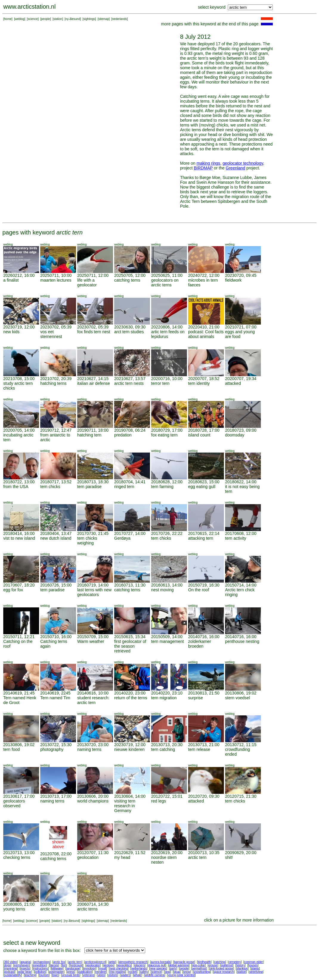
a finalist (11, 280)
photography (52, 749)
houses (253, 965)
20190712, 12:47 (56, 430)
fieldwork (233, 280)
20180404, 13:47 (56, 533)
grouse (213, 965)
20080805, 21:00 (19, 904)
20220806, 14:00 (167, 327)
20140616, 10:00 (93, 693)
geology (108, 965)
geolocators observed (14, 803)
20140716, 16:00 (204, 637)
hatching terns (53, 383)
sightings (89, 19)
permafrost (199, 969)
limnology (89, 969)
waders (126, 975)
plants (255, 969)
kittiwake (57, 969)
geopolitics (124, 965)
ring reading (117, 972)
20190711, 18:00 (93, 430)
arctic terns (87, 909)
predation (123, 435)
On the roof (199, 590)
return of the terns (131, 698)
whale (137, 975)
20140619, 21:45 (19, 693)
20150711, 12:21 (19, 637)
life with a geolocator (87, 283)
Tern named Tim (55, 698)
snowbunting (202, 972)
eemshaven (22, 965)
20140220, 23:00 (130, 693)
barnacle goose (184, 962)
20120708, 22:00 (56, 854)
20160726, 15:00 (56, 585)
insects (25, 969)
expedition (39, 965)
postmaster (56, 972)
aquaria (25, 962)
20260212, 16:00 (19, 275)
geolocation (88, 857)
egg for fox (13, 590)
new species (158, 969)
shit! (229, 857)
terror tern (160, 383)
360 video (11, 962)
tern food (11, 749)
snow (186, 972)
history (240, 965)
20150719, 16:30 (204, 585)
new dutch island (56, 538)
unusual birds (71, 975)
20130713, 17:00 (56, 796)
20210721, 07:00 (241, 327)
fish (64, 965)
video (101, 975)
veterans (89, 975)
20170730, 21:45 (93, 533)
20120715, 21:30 (241, 796)
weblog (20, 19)
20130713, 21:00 (204, 745)
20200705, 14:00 (19, 430)
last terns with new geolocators (94, 592)
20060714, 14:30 (93, 904)
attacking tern (201, 538)
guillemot (227, 965)
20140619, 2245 (55, 693)
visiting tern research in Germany (125, 806)
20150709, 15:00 (93, 637)
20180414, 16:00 (19, 533)
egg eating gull (202, 487)
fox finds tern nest (94, 332)
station (58, 19)
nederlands (119, 19)
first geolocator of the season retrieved (130, 646)
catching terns (127, 280)
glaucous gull (157, 965)
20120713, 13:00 (19, 853)
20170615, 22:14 (204, 533)
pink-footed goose (222, 969)
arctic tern (197, 857)
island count (199, 435)
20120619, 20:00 (167, 853)
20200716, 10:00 (167, 379)
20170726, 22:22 (167, 533)
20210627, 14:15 (93, 379)
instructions (41, 969)
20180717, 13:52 (56, 482)
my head (122, 857)
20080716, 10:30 (56, 904)
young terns (14, 909)
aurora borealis (161, 962)
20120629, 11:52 (130, 853)
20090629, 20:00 (241, 853)
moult (103, 969)
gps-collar (198, 965)
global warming (179, 965)
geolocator (93, 965)
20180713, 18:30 (93, 482)
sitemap (104, 19)
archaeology (42, 962)
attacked (233, 383)
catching (220, 962)
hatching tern (89, 435)
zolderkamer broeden (200, 644)
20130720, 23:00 (93, 745)
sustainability (13, 975)
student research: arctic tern (93, 700)
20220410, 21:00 (204, 327)
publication (85, 972)
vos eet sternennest (51, 334)
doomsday (235, 435)
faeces (54, 965)
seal (168, 972)
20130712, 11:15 (241, 745)
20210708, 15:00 (19, 379)
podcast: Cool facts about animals (206, 334)
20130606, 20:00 (93, 796)
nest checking (119, 969)
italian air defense (94, 383)
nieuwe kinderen (129, 749)
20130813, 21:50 (204, 693)
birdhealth (204, 962)
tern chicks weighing (87, 541)
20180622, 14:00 (241, 482)
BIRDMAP (203, 168)
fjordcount (76, 965)
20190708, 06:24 (130, 430)
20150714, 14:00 (241, 585)
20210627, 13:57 (130, 379)
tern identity (199, 383)
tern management (168, 641)
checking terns (17, 857)
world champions (93, 801)
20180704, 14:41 (130, 482)
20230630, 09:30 (130, 327)
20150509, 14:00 (167, 637)
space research (224, 972)
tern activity (236, 538)
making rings (208, 163)
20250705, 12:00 (130, 275)
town (55, 975)
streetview (256, 972)
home (8, 19)
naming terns (89, 749)
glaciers (140, 965)
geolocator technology (243, 163)
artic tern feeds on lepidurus (168, 334)
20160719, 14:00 (93, 585)
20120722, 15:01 (167, 796)
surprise (196, 698)
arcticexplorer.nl (95, 962)
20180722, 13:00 (19, 482)
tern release (199, 749)
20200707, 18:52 (204, 379)
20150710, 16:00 (56, 637)
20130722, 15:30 (56, 745)
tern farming (162, 487)
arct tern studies (129, 332)
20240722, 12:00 (204, 275)
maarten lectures (56, 280)
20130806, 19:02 (241, 693)
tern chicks (50, 487)
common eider (254, 962)
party (173, 969)
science (33, 19)
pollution (40, 972)
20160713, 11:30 (130, 585)
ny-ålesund (73, 19)
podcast (9, 972)
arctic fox (59, 962)
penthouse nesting (242, 641)
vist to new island (19, 538)
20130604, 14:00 (130, 796)
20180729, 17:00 (167, 430)
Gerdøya (122, 538)
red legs (159, 801)
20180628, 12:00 (167, 482)
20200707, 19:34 (241, 379)
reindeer (101, 972)
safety (144, 972)
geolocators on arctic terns (165, 283)
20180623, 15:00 (204, 482)
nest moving (162, 590)
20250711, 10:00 (56, 275)
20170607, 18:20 (19, 585)
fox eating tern (164, 435)
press (71, 972)
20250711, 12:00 (93, 275)
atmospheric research (133, 962)
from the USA (16, 487)
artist (112, 962)
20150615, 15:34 (130, 637)
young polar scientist (181, 975)
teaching (30, 975)
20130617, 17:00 (19, 796)
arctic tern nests (129, 383)
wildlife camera (154, 975)
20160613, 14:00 (167, 585)
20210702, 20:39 (56, 379)
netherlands (139, 969)
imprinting (11, 969)
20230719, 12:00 (19, 327)
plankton (242, 969)
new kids (11, 332)
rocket (133, 972)
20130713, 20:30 (167, 745)
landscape (73, 969)
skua (177, 972)
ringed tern (124, 487)
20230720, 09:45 (241, 275)
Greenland (235, 168)
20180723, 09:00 (241, 430)
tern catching (163, 749)
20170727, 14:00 (130, 533)
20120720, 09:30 (204, 796)
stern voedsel (237, 698)
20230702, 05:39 (56, 327)
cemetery (235, 962)
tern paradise (89, 487)
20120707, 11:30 (93, 853)
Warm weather (91, 641)
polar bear (25, 972)
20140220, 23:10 (167, 693)
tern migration (164, 698)
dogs (7, 965)
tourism (44, 975)
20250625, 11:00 (167, 275)
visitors (113, 975)
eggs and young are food (240, 334)
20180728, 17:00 (204, 430)
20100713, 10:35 (204, 853)
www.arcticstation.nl (30, 7)
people (46, 19)
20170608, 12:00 (241, 533)
